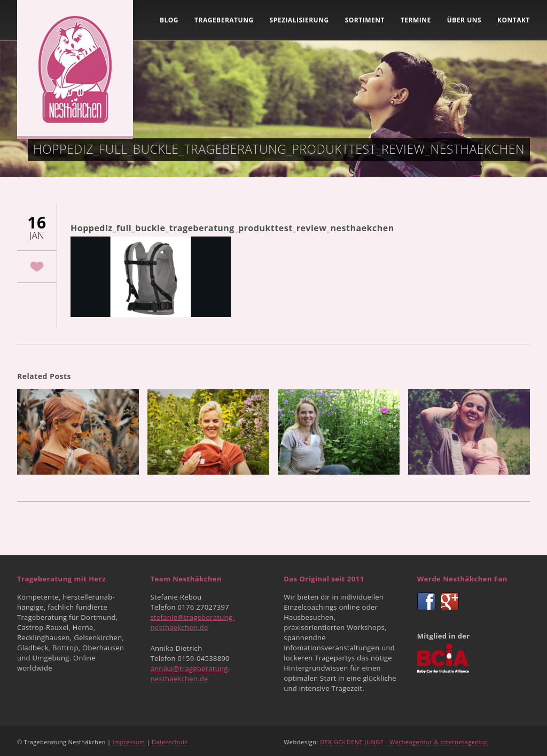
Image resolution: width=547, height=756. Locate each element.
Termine (416, 20)
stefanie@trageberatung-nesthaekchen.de (193, 622)
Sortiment (365, 20)
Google (450, 601)
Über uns (464, 20)
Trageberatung (224, 20)
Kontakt (514, 20)
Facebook (426, 601)
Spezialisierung (299, 20)
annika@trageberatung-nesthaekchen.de (191, 674)
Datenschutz (170, 742)
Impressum (129, 742)
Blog (169, 20)
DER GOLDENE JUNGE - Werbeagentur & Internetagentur (404, 742)
